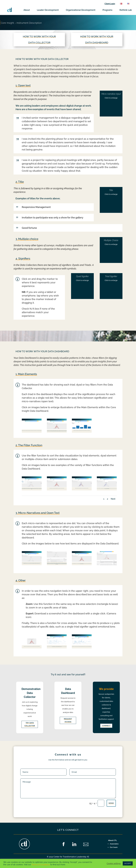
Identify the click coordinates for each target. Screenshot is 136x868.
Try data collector (30, 724)
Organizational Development (81, 10)
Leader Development (48, 10)
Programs (107, 10)
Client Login (110, 4)
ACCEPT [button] (128, 863)
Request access (68, 720)
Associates (114, 844)
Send (111, 803)
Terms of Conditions (41, 865)
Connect (106, 726)
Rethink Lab (126, 10)
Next (113, 499)
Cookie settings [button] (114, 863)
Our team (114, 847)
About (27, 10)
